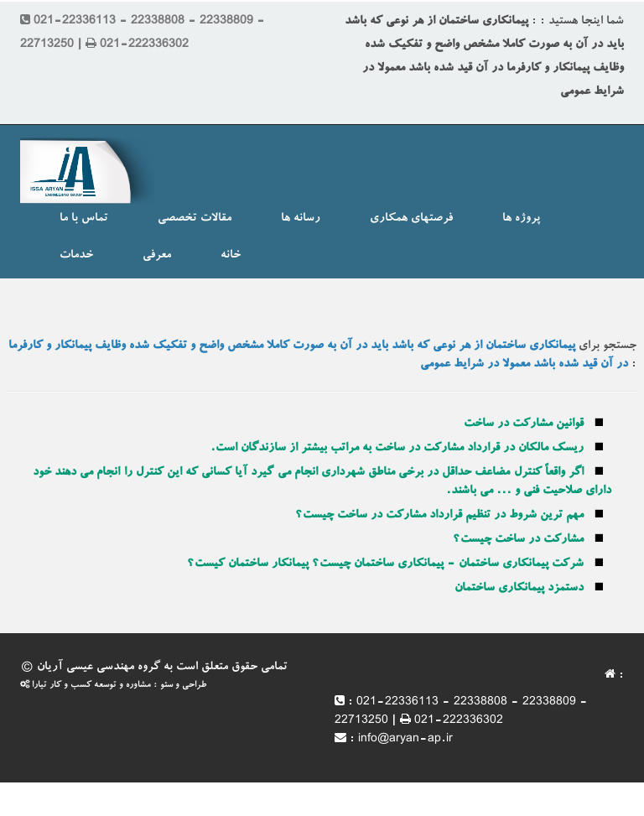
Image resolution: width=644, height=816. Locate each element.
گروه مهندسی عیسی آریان (99, 668)
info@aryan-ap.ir (405, 740)
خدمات (76, 256)
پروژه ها (521, 219)
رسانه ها (301, 219)
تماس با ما (84, 219)
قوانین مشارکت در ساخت (524, 424)
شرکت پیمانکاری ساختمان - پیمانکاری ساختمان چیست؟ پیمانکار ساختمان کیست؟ (385, 564)
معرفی (157, 256)
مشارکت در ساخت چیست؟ (518, 540)
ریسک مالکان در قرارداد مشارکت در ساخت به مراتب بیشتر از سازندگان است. (397, 449)
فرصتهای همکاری (411, 219)
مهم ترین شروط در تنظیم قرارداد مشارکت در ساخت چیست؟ (439, 516)
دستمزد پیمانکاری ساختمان (519, 589)
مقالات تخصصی (195, 219)
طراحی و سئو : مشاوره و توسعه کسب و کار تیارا (113, 686)
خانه (231, 256)
